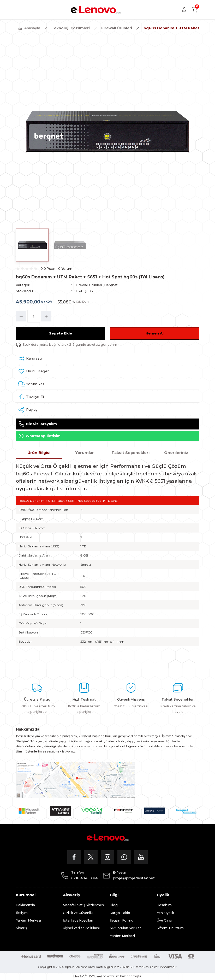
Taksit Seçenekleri (130, 453)
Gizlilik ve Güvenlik (78, 913)
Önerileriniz (176, 453)
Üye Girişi (164, 920)
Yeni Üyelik (165, 913)
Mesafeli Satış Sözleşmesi (84, 905)
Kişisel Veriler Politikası (81, 928)
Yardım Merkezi (28, 920)
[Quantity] (34, 316)
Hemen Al (155, 333)
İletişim (22, 913)
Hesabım (164, 905)
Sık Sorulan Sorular (125, 928)
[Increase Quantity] (46, 316)
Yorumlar (85, 453)
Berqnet (111, 285)
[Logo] (96, 10)
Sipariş (21, 928)
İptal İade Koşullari (78, 920)
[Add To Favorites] (107, 371)
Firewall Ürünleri (89, 285)
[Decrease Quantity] (21, 316)
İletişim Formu (122, 920)
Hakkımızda (25, 905)
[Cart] (195, 10)
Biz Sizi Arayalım (38, 424)
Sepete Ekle (61, 333)
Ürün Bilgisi (39, 453)
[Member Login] (184, 10)
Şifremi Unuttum (170, 928)
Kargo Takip (120, 913)
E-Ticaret (96, 976)
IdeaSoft (80, 976)
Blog (114, 905)
